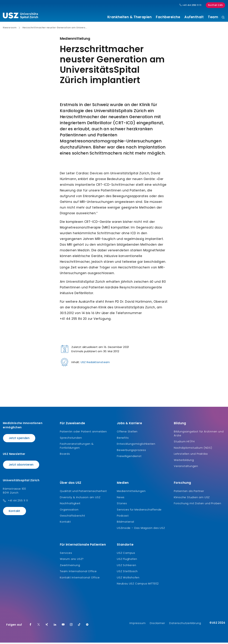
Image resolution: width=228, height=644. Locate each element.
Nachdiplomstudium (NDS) (193, 449)
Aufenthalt (194, 17)
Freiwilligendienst (129, 457)
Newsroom (10, 29)
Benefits (123, 439)
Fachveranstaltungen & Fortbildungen (77, 447)
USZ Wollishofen (128, 579)
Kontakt (15, 512)
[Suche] (223, 18)
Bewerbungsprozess (131, 451)
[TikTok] (79, 626)
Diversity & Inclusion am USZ (80, 498)
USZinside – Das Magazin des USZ (141, 529)
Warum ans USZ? (72, 560)
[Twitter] (39, 626)
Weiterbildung (184, 461)
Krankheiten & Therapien (130, 17)
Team (213, 17)
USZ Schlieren (126, 566)
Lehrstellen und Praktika (191, 455)
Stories (122, 505)
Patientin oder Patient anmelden (83, 433)
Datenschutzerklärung (185, 624)
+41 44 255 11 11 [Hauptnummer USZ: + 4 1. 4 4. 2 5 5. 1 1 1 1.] (190, 5)
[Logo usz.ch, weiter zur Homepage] (20, 16)
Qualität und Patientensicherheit (83, 492)
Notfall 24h (215, 5)
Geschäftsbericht (72, 517)
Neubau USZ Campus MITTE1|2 (138, 585)
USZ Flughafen (127, 560)
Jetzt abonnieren (21, 466)
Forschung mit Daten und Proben (198, 505)
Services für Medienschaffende (139, 511)
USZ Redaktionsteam (95, 364)
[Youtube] (63, 626)
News (121, 498)
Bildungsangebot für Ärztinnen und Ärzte (199, 435)
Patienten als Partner (189, 492)
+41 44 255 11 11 (18, 502)
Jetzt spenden (19, 439)
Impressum (138, 624)
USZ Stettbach (127, 573)
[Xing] (47, 626)
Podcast (123, 517)
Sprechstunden (71, 439)
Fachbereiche (168, 17)
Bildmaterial (125, 523)
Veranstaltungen (186, 467)
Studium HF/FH (184, 443)
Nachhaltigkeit (70, 505)
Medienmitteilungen (131, 492)
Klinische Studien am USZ (192, 498)
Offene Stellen (127, 433)
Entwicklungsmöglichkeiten (136, 445)
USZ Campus (126, 554)
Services (66, 554)
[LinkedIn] (55, 626)
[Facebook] (30, 626)
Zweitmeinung (70, 566)
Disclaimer (157, 624)
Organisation (69, 511)
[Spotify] (87, 626)
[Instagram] (71, 626)
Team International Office (78, 573)
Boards (65, 455)
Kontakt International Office (80, 579)
